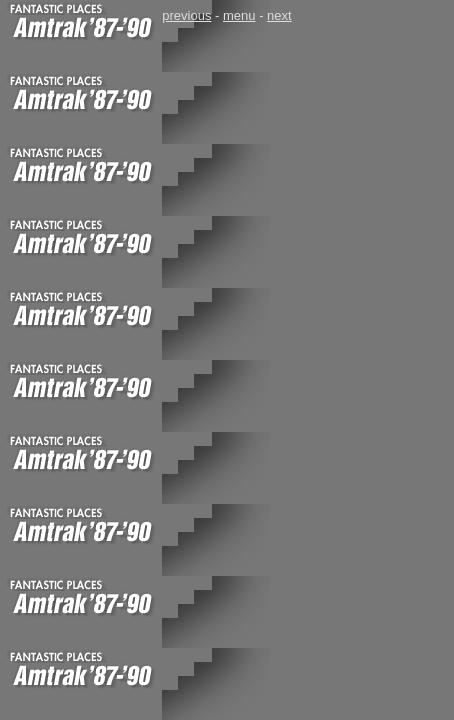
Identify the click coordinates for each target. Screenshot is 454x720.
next (279, 15)
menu (239, 15)
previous (186, 15)
